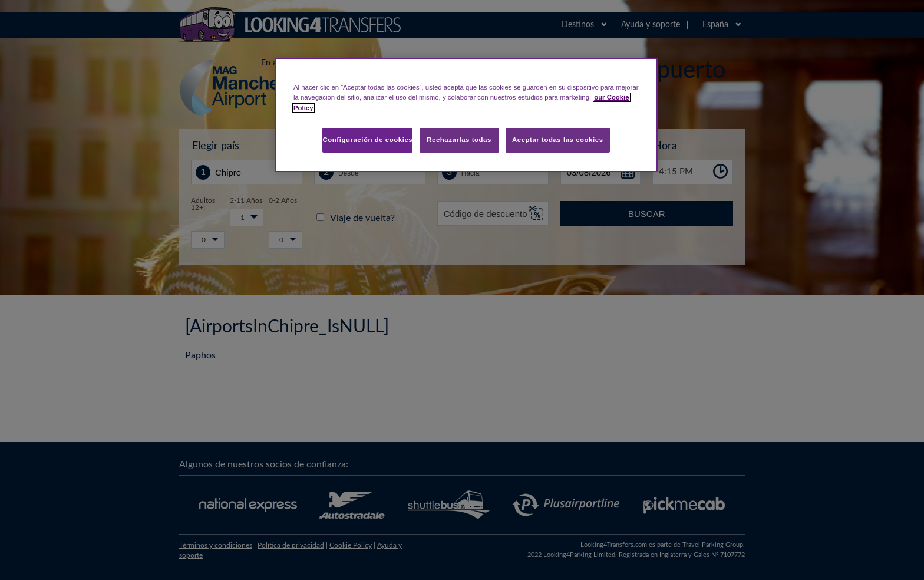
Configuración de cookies (367, 140)
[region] (466, 115)
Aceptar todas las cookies (558, 140)
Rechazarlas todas (459, 140)
